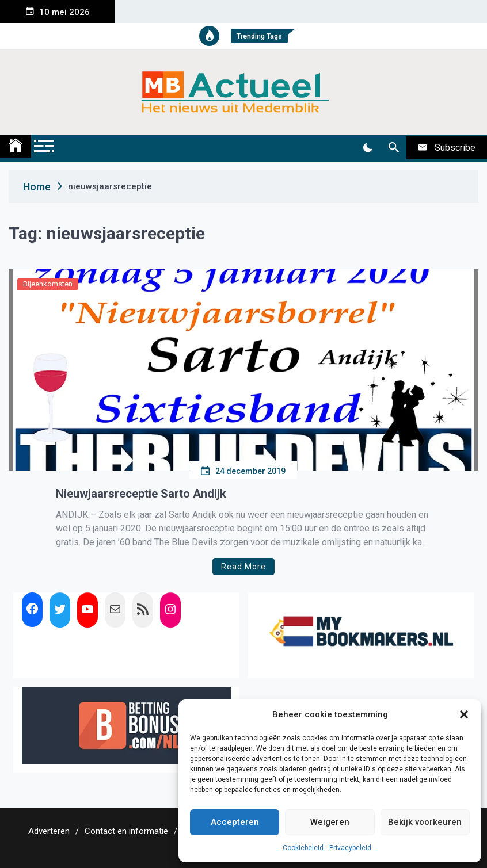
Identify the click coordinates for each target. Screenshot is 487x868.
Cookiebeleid (303, 848)
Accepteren (235, 822)
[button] (464, 714)
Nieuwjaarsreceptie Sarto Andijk (141, 494)
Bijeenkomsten (48, 284)
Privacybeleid (350, 848)
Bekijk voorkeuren (425, 822)
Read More (243, 567)
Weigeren (330, 822)
